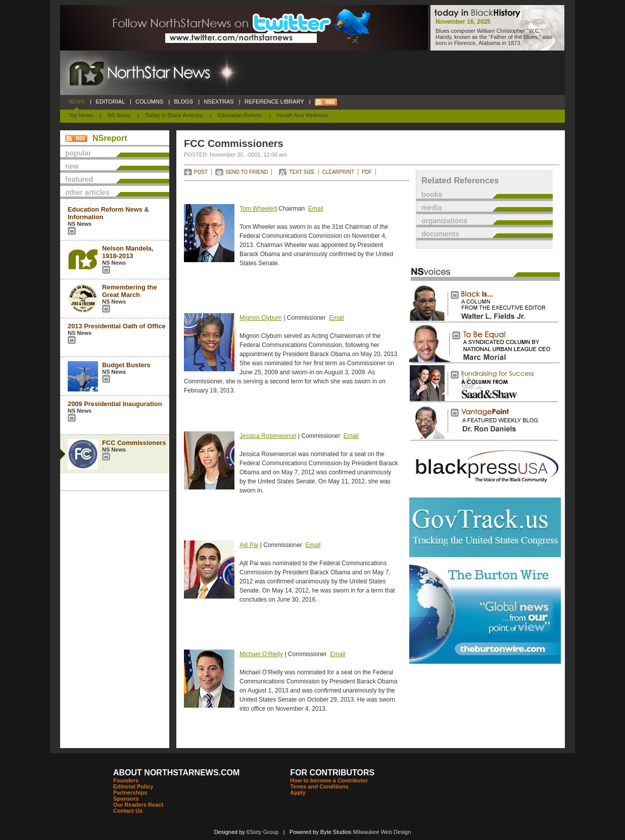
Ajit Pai (249, 545)
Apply (298, 793)
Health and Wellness (302, 115)
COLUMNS (149, 102)
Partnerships (130, 793)
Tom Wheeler (257, 209)
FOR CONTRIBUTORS (332, 773)
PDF (367, 172)
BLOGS (183, 102)
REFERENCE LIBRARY (274, 102)
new (72, 166)
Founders (126, 780)
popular (78, 153)
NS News (119, 115)
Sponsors (126, 799)
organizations (444, 221)
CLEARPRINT (338, 172)
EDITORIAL (110, 102)
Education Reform (239, 115)
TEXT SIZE (302, 172)
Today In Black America (174, 115)
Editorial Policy (133, 786)
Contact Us (128, 811)
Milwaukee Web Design (382, 832)
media (431, 208)
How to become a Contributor (329, 780)
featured (79, 179)
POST (201, 172)
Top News (80, 115)
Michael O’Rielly (261, 654)
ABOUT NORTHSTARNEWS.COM (176, 773)
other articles (87, 192)
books (432, 194)
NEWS (77, 102)
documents (440, 234)
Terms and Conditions (319, 786)
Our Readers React (138, 805)
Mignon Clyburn (261, 318)
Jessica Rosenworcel (268, 436)
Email (316, 209)
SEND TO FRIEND (247, 172)
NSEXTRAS (219, 102)
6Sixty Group (263, 832)
